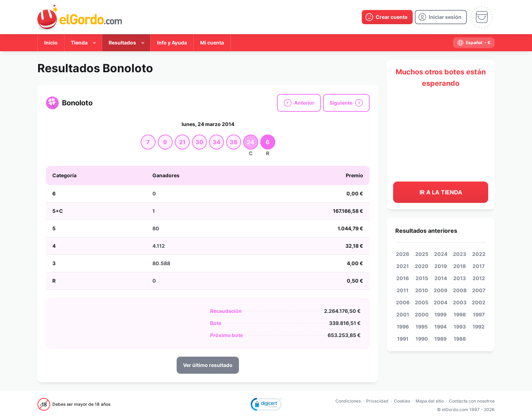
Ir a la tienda (441, 192)
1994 (440, 327)
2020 (422, 266)
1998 (460, 314)
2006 (403, 302)
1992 (479, 327)
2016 (403, 278)
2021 (403, 266)
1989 (440, 339)
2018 (460, 266)
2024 (441, 254)
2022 (479, 254)
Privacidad (377, 401)
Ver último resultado (208, 365)
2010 (422, 290)
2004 (440, 302)
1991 (403, 339)
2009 (440, 290)
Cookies (402, 401)
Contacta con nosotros (472, 401)
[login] (441, 17)
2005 (422, 302)
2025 (422, 254)
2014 (441, 278)
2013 (460, 278)
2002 (479, 302)
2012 (479, 278)
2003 (460, 302)
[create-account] (387, 17)
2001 (403, 314)
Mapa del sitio (430, 401)
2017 (479, 266)
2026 (403, 254)
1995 (422, 327)
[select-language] (474, 43)
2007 (479, 290)
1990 (422, 339)
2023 (460, 254)
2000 (422, 314)
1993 (460, 327)
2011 (403, 290)
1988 (460, 339)
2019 (441, 266)
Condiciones (348, 401)
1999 (440, 314)
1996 (403, 327)
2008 (460, 290)
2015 (422, 278)
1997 (479, 314)
